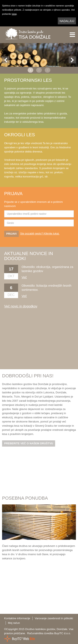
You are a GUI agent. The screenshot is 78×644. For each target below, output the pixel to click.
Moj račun (14, 623)
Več (24, 277)
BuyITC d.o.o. (63, 633)
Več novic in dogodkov (21, 306)
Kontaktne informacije (17, 618)
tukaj (14, 14)
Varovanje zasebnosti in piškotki (54, 618)
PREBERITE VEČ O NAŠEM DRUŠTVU (29, 443)
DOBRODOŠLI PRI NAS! (28, 376)
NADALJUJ (67, 21)
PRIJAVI (11, 234)
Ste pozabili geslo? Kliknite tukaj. (40, 233)
